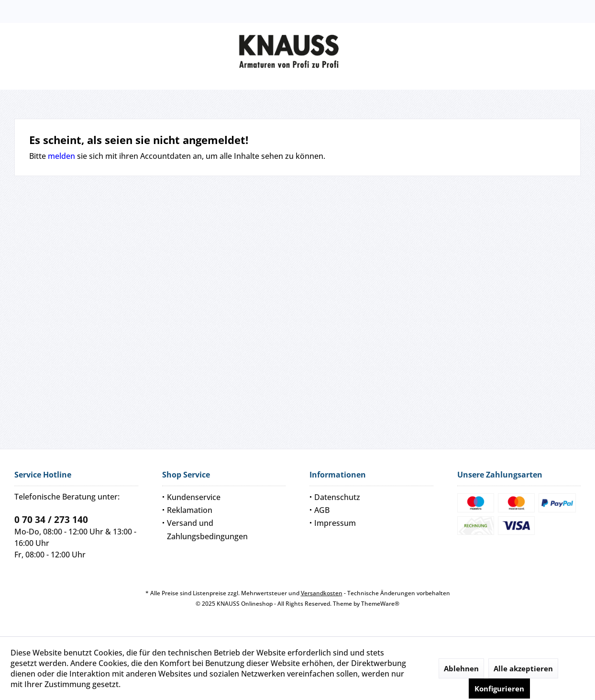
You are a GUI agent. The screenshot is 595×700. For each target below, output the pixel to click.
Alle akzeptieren (523, 668)
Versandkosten (322, 593)
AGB (322, 510)
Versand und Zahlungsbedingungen (207, 529)
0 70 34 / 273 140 (51, 520)
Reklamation (190, 510)
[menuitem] (224, 497)
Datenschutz (337, 497)
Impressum (335, 523)
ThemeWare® (380, 604)
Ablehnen (461, 668)
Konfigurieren (499, 689)
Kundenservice (194, 497)
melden (61, 156)
